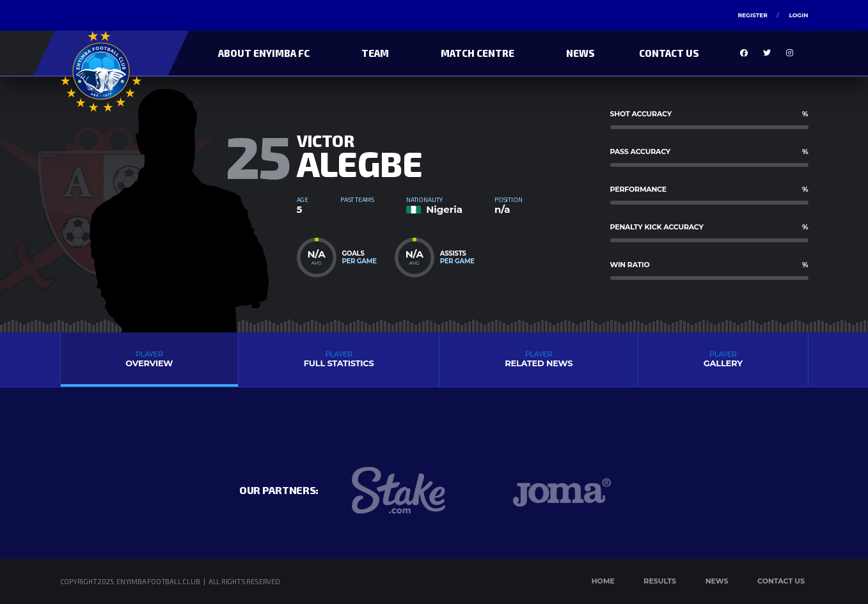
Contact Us (669, 53)
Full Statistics (339, 359)
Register (752, 15)
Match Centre (477, 53)
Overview (150, 359)
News (580, 53)
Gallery (723, 359)
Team (375, 53)
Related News (539, 359)
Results (660, 581)
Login (798, 15)
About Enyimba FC (264, 53)
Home (603, 581)
